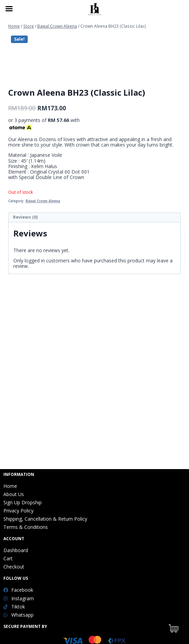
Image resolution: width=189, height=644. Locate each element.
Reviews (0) (25, 358)
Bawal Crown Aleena (43, 342)
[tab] (94, 359)
